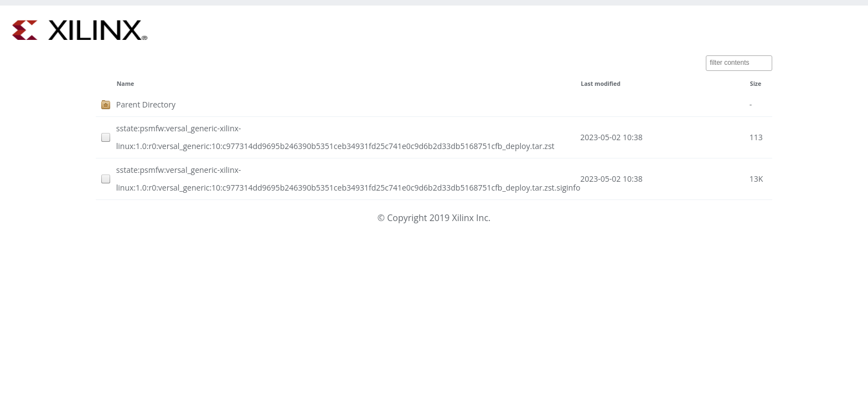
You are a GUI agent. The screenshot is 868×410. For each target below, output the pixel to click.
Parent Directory (146, 104)
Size (756, 84)
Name (125, 84)
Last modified (601, 84)
